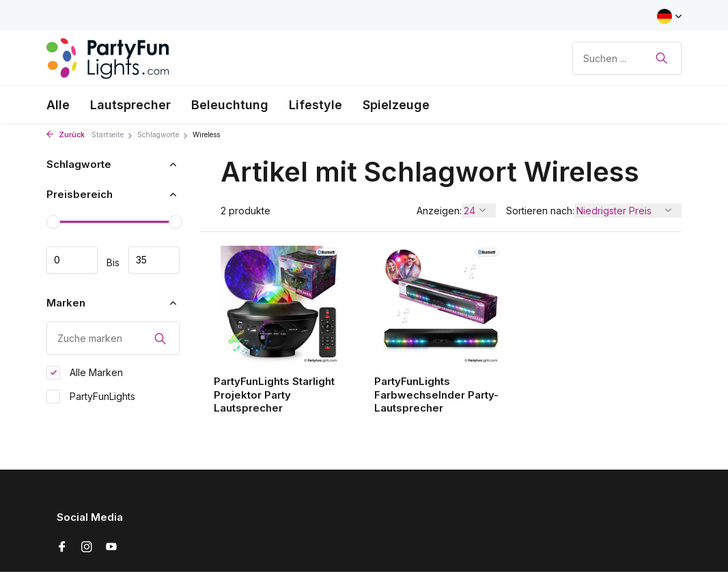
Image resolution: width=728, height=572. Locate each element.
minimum (72, 260)
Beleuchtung (230, 105)
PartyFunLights (91, 397)
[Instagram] (87, 547)
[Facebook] (62, 547)
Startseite (112, 135)
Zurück (66, 135)
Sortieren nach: (540, 211)
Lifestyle (316, 105)
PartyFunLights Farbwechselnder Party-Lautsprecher (436, 395)
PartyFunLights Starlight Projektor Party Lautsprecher (274, 395)
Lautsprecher (130, 105)
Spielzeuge (396, 105)
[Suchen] (627, 58)
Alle (58, 105)
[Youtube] (111, 547)
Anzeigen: (439, 211)
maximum (154, 260)
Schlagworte (163, 135)
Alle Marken (85, 373)
